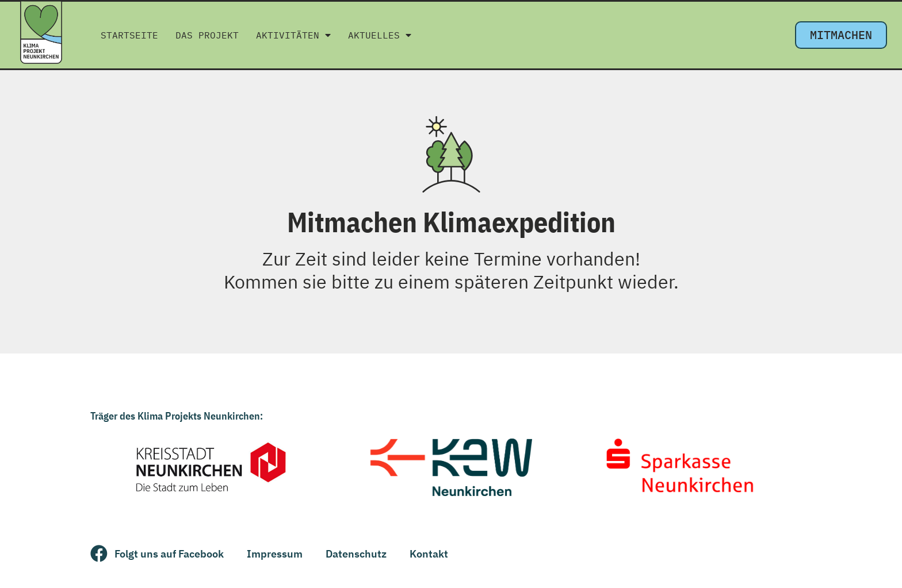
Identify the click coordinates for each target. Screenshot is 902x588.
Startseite (129, 35)
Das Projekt (207, 35)
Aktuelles (380, 35)
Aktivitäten (293, 35)
